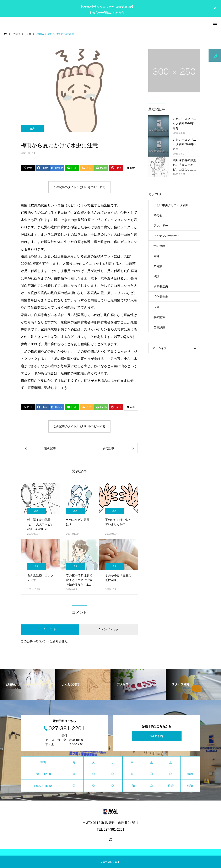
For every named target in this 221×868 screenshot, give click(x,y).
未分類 (158, 266)
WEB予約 (157, 736)
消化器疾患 (161, 297)
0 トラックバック (109, 629)
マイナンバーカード (167, 236)
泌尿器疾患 (161, 287)
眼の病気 (159, 317)
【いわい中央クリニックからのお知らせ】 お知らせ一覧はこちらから (107, 10)
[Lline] (72, 168)
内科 (156, 256)
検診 (156, 276)
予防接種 (159, 246)
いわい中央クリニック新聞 (171, 205)
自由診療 (159, 327)
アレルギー (161, 226)
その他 (158, 215)
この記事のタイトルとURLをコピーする (79, 187)
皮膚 (32, 129)
